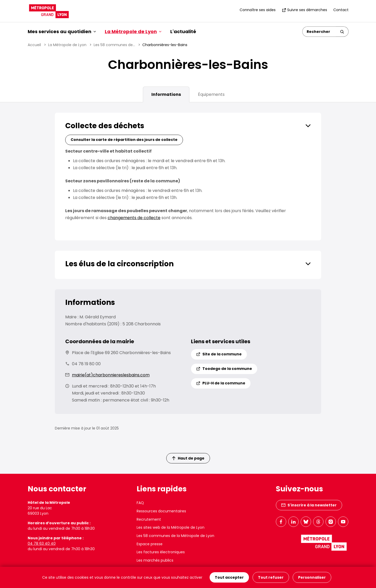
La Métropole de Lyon (67, 45)
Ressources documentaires (161, 511)
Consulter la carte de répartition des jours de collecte (124, 140)
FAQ (140, 503)
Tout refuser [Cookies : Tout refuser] (271, 577)
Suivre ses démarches (304, 10)
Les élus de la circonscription (119, 264)
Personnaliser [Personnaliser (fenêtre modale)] (312, 577)
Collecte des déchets (105, 126)
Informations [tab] (166, 94)
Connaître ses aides (258, 10)
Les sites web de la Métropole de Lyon (171, 527)
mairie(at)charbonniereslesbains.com (111, 375)
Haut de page (188, 458)
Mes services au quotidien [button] (62, 31)
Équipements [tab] (211, 94)
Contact (341, 10)
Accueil (34, 45)
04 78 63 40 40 (42, 543)
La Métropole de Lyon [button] (133, 31)
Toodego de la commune (224, 369)
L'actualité (183, 31)
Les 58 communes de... (114, 45)
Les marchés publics (155, 560)
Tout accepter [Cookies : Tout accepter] (229, 577)
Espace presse (150, 544)
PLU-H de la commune (221, 383)
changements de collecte (134, 218)
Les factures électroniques (161, 552)
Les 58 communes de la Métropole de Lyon (175, 536)
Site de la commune (219, 354)
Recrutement (149, 519)
